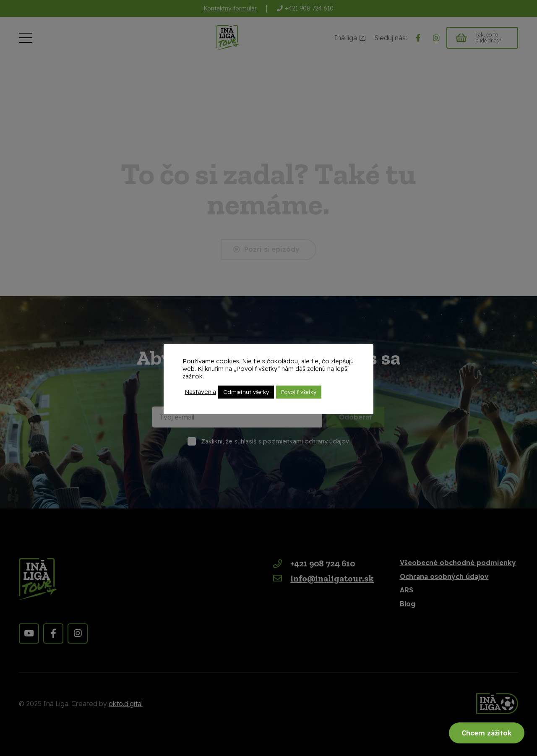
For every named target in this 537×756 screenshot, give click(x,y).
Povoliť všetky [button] (299, 392)
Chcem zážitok (487, 733)
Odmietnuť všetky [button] (246, 392)
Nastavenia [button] (200, 392)
